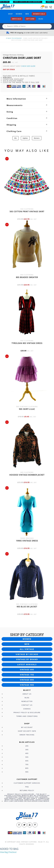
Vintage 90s (27, 685)
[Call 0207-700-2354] (51, 7)
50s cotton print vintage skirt (27, 211)
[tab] (27, 99)
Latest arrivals (27, 665)
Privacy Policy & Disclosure (27, 712)
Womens (37, 138)
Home (25, 38)
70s (27, 764)
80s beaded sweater (27, 277)
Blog (41, 19)
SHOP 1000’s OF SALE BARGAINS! (30, 2)
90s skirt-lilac (27, 409)
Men (27, 14)
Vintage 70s (27, 675)
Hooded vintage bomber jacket (27, 475)
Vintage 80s (27, 680)
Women (19, 14)
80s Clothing (17, 40)
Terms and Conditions (27, 716)
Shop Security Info (27, 731)
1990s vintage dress (27, 541)
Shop (10, 14)
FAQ (27, 787)
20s (27, 746)
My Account (27, 727)
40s (27, 753)
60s (27, 761)
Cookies (27, 709)
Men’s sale (17, 19)
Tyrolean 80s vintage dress (27, 343)
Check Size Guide (28, 66)
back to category (14, 38)
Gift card (30, 19)
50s (27, 757)
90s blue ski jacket (27, 607)
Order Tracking (27, 735)
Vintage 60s (27, 670)
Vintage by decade (27, 654)
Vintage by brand (27, 659)
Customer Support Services (27, 783)
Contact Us (27, 705)
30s (27, 750)
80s (16, 138)
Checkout (12, 852)
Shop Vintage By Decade (38, 38)
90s (27, 772)
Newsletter (27, 701)
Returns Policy (27, 790)
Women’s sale (39, 14)
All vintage (27, 649)
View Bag (4, 852)
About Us (27, 694)
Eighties (25, 138)
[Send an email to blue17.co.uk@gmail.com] (46, 7)
